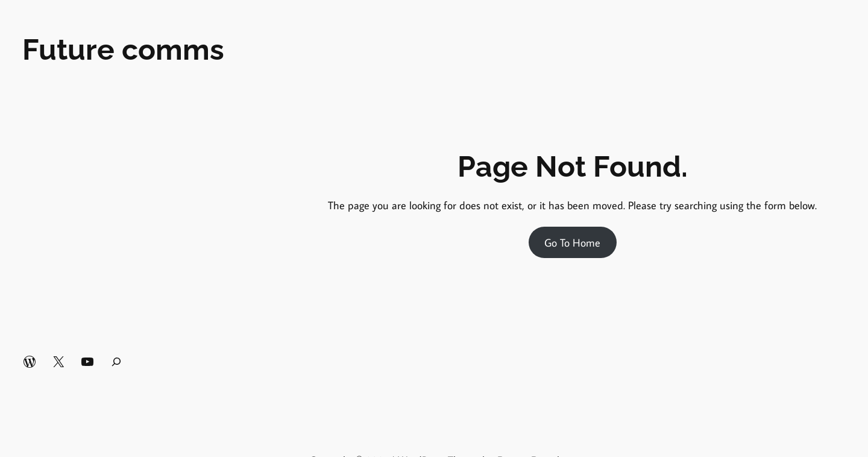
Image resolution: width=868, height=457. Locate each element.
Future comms (123, 49)
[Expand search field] (117, 361)
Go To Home (572, 242)
